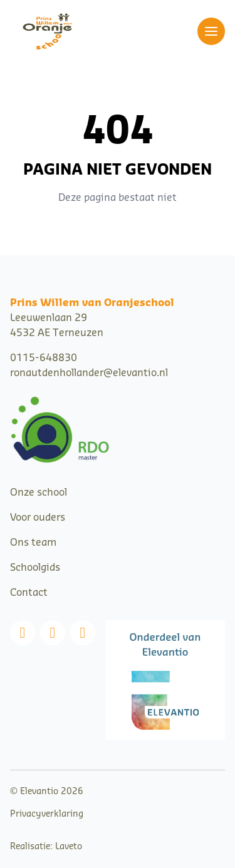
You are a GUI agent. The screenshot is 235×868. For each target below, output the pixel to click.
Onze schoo (37, 493)
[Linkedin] (83, 633)
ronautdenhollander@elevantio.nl (89, 373)
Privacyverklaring (47, 814)
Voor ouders (38, 518)
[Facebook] (23, 633)
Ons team (33, 543)
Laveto (69, 847)
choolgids (38, 568)
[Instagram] (53, 633)
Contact (29, 593)
